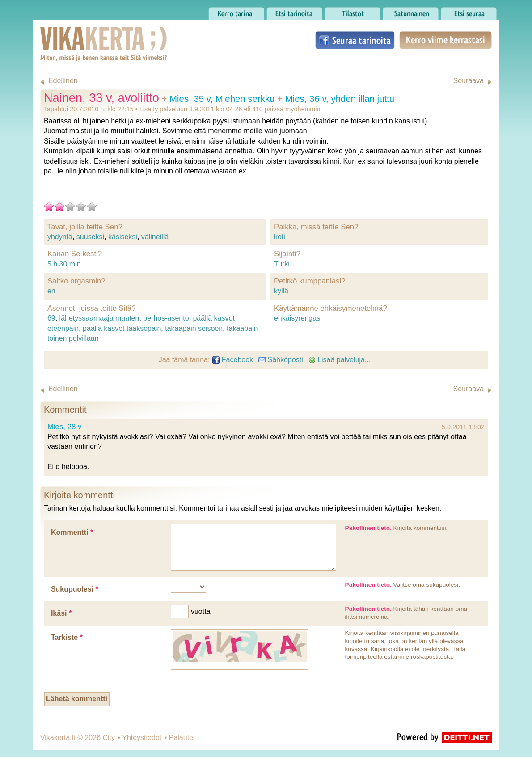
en (51, 291)
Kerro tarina (236, 11)
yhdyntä (60, 237)
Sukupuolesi (75, 589)
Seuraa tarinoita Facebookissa (355, 40)
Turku (283, 264)
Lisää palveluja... (340, 360)
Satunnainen (411, 11)
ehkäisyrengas (297, 318)
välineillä (155, 237)
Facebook (233, 360)
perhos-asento (166, 318)
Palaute (181, 738)
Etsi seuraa (469, 11)
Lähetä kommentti (77, 699)
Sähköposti (281, 360)
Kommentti (72, 532)
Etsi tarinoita (294, 11)
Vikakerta (81, 35)
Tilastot (353, 11)
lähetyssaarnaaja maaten (99, 318)
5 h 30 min (64, 264)
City (109, 738)
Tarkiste (67, 637)
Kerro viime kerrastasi (445, 40)
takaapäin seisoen (194, 328)
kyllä (281, 291)
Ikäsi (61, 613)
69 (51, 318)
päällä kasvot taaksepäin (122, 328)
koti (280, 237)
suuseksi (90, 237)
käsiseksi (123, 237)
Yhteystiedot (142, 738)
